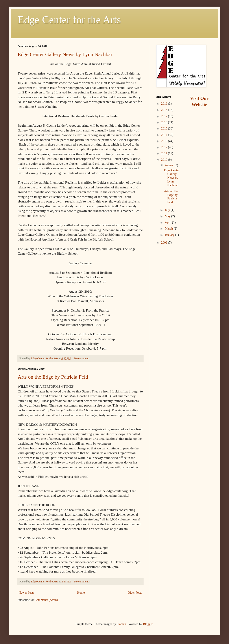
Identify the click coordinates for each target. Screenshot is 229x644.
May (168, 216)
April (168, 222)
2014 (165, 135)
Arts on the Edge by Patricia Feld (53, 377)
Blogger (148, 624)
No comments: (83, 358)
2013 (165, 141)
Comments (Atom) (46, 600)
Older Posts (135, 593)
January (170, 235)
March (169, 229)
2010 (165, 160)
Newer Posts (26, 593)
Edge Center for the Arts (69, 20)
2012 (165, 147)
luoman (121, 624)
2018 (165, 110)
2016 (165, 122)
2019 (165, 104)
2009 (165, 243)
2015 (165, 129)
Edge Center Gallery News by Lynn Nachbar (65, 54)
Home (81, 593)
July (168, 210)
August (170, 165)
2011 (165, 153)
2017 (165, 116)
